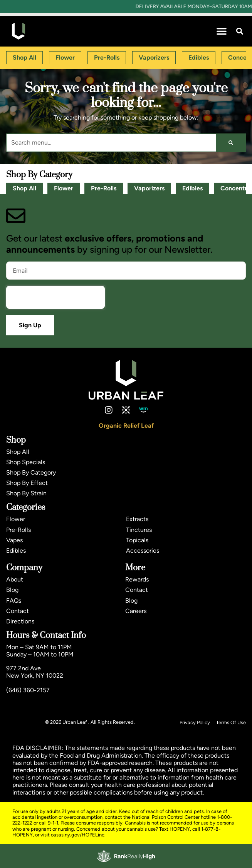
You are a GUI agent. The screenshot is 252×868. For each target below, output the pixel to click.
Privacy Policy (195, 722)
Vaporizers (149, 188)
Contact (18, 611)
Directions (20, 621)
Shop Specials (26, 462)
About (15, 579)
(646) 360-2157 (28, 690)
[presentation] (55, 297)
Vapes (14, 540)
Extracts (137, 519)
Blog (12, 590)
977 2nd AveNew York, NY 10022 (35, 672)
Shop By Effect (27, 483)
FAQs (14, 601)
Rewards (137, 579)
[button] (222, 31)
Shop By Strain (26, 493)
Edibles (192, 188)
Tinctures (139, 530)
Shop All (24, 188)
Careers (136, 611)
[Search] (231, 143)
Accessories (143, 551)
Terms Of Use (231, 722)
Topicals (137, 540)
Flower (64, 188)
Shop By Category (31, 472)
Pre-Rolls (104, 188)
